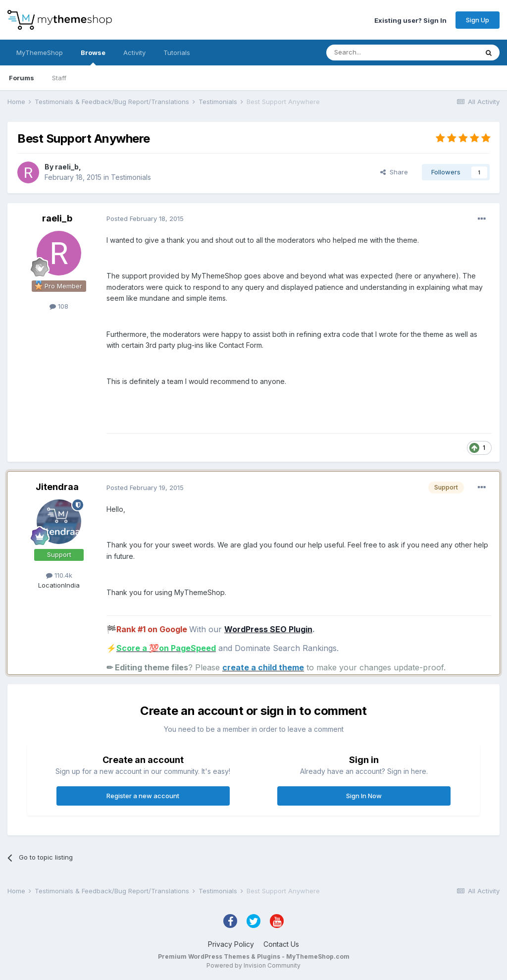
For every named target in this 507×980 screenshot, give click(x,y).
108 (59, 306)
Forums (22, 78)
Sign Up (478, 20)
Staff (59, 78)
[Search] (377, 53)
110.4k (59, 575)
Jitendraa (57, 487)
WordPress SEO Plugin (268, 629)
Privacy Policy (231, 944)
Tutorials (177, 53)
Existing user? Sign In (410, 20)
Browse (93, 57)
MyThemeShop (40, 53)
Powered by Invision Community (253, 965)
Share (394, 172)
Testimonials (131, 177)
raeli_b (67, 167)
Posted (145, 218)
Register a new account (143, 796)
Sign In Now (364, 796)
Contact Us (281, 944)
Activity (134, 53)
